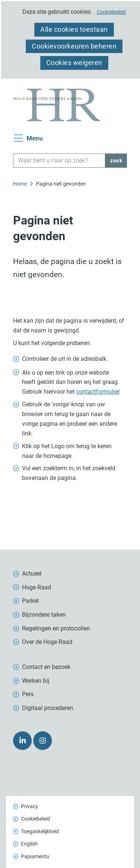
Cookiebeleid (111, 12)
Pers (28, 694)
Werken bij (36, 681)
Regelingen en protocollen (56, 628)
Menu (35, 138)
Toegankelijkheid (40, 831)
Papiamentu (35, 856)
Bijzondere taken (44, 615)
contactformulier (98, 392)
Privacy (29, 806)
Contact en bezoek (46, 667)
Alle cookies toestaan (74, 29)
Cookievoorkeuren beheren (74, 46)
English (29, 844)
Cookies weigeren (74, 63)
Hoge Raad (37, 587)
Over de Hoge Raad (47, 642)
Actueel (32, 573)
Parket (30, 601)
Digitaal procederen (48, 708)
